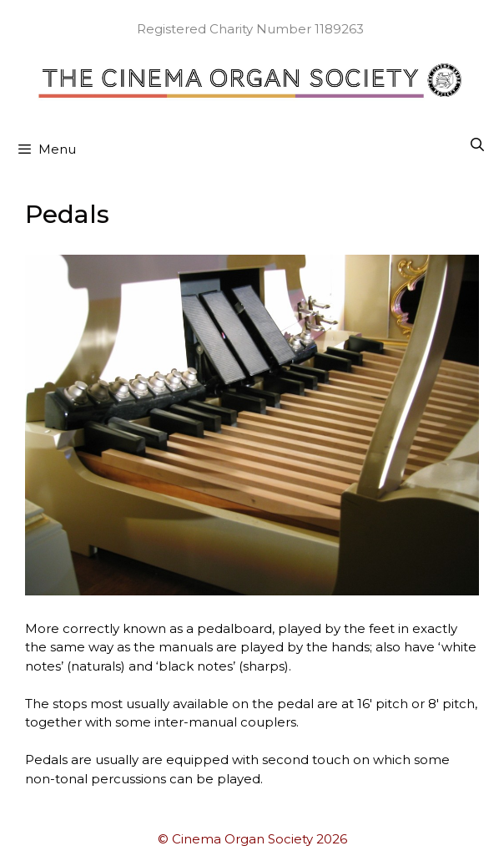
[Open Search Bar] (477, 145)
